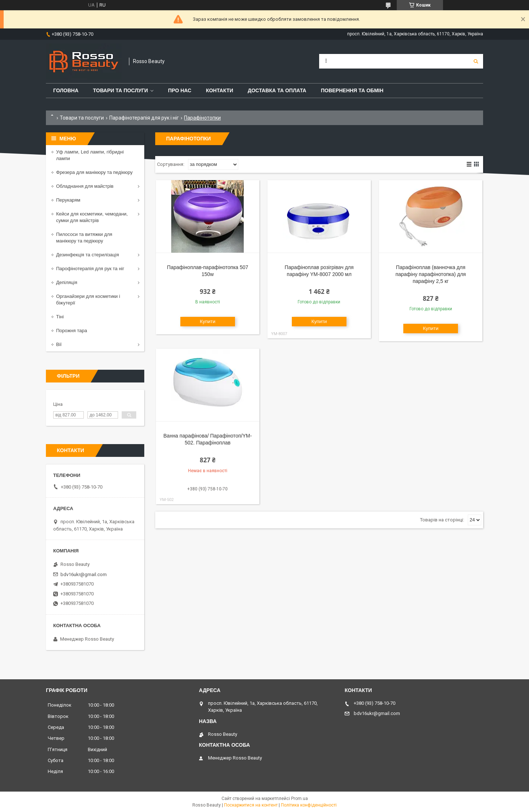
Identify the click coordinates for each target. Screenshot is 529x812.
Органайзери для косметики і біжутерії (88, 300)
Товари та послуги (120, 90)
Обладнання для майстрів (85, 186)
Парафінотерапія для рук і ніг (144, 118)
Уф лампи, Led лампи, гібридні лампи (90, 155)
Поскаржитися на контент (251, 805)
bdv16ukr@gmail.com (84, 574)
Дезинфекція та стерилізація (87, 255)
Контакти (220, 90)
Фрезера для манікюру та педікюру (94, 172)
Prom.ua (299, 799)
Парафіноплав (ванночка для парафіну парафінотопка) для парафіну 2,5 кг (430, 274)
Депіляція (67, 282)
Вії (59, 344)
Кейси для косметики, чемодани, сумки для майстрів (92, 217)
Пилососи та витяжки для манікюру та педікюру (84, 238)
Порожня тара (72, 331)
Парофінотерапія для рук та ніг (90, 269)
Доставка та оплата (277, 90)
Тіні (60, 317)
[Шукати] (476, 61)
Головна (66, 90)
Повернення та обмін (352, 90)
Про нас (180, 90)
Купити (208, 321)
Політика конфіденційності (309, 805)
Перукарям (68, 200)
